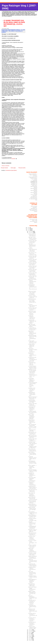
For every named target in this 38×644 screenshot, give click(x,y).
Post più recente (4, 168)
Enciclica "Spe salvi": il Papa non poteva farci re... (33, 405)
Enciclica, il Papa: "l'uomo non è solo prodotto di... (33, 297)
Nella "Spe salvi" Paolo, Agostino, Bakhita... (32, 325)
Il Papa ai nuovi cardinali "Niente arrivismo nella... (32, 628)
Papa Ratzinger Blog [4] (34, 189)
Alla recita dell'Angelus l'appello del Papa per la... (32, 597)
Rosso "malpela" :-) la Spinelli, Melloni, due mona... (32, 467)
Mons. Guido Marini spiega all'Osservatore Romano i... (32, 589)
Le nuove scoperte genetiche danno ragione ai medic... (33, 367)
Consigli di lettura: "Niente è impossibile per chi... (32, 569)
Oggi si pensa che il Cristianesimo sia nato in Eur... (32, 437)
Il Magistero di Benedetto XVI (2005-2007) (34, 184)
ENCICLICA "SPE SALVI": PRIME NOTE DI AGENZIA (32, 313)
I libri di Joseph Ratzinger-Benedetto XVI (34, 207)
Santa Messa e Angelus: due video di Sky (32, 585)
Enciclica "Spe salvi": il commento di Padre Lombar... (33, 270)
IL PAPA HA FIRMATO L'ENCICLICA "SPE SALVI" (32, 317)
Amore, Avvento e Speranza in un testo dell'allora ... (32, 235)
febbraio (30, 640)
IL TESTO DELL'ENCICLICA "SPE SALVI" (33, 306)
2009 (29, 228)
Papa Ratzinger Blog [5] (34, 187)
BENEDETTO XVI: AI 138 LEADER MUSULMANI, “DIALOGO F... (32, 371)
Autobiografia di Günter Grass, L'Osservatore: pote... (32, 394)
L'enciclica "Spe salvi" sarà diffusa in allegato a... (32, 443)
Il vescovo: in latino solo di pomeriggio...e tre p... (32, 542)
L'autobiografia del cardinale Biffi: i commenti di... (32, 527)
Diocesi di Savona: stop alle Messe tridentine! (32, 502)
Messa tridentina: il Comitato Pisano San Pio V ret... (32, 516)
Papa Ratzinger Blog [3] (34, 191)
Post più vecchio (22, 168)
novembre (31, 233)
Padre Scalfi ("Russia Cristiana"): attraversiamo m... (33, 550)
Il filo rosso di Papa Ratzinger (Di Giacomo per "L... (32, 534)
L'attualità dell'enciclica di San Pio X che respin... (32, 523)
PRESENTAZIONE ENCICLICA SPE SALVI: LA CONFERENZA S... (32, 338)
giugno (30, 635)
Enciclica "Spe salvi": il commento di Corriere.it (33, 309)
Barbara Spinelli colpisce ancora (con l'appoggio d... (32, 509)
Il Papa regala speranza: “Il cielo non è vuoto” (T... (32, 342)
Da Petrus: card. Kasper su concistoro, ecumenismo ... (32, 538)
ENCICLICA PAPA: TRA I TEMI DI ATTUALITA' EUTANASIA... (32, 293)
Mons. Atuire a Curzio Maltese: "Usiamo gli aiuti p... (32, 454)
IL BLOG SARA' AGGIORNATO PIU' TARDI (32, 401)
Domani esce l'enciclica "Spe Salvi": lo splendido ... (32, 363)
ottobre (30, 630)
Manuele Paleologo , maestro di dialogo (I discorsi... (33, 471)
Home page (13, 168)
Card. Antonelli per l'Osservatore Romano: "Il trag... (33, 426)
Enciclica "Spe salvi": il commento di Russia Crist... (33, 242)
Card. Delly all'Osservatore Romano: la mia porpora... (32, 573)
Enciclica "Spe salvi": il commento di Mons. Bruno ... (33, 264)
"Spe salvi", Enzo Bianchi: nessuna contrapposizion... (32, 238)
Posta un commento (6, 166)
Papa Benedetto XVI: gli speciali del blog (33, 199)
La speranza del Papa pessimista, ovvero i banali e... (33, 565)
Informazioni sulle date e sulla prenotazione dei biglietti (33, 221)
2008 (29, 229)
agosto (30, 632)
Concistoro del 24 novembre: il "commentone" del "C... (33, 615)
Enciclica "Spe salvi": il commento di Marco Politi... (33, 267)
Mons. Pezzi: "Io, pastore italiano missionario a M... (32, 450)
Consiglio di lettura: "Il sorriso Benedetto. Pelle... (33, 520)
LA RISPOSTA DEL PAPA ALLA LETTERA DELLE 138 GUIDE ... (33, 359)
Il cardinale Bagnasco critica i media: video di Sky (32, 458)
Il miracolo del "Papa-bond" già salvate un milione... (32, 322)
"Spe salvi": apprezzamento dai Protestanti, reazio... (32, 246)
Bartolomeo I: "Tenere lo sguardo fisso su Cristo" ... (32, 355)
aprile (30, 638)
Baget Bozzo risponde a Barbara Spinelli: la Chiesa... (32, 333)
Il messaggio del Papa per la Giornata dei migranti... (32, 408)
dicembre (31, 231)
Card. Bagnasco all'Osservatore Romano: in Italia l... (32, 463)
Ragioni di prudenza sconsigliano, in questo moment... (32, 557)
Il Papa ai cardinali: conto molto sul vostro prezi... (32, 546)
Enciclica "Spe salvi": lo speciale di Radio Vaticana (33, 274)
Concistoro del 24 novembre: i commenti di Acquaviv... (32, 619)
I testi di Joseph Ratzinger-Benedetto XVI (34, 196)
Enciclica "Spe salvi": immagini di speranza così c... (33, 440)
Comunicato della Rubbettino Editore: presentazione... (32, 479)
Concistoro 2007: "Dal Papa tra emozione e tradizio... (32, 390)
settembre (31, 631)
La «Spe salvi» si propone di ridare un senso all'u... (32, 329)
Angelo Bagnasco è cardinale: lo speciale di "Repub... (32, 581)
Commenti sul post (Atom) (11, 170)
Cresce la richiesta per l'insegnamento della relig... (32, 429)
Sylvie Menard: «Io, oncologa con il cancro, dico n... (32, 433)
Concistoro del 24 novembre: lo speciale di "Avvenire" (32, 602)
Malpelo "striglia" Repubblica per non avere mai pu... (32, 593)
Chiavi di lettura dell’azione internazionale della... (32, 422)
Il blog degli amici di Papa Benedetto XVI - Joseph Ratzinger (33, 179)
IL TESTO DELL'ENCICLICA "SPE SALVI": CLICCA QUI (33, 250)
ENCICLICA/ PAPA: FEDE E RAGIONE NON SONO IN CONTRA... (32, 282)
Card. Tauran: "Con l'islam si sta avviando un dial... (33, 254)
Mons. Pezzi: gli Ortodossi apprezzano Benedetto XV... (32, 495)
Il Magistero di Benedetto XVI (34, 182)
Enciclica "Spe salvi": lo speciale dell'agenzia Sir (33, 277)
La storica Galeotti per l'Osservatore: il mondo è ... (32, 412)
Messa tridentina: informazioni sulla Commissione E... (32, 505)
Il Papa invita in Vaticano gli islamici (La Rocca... (32, 346)
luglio (30, 634)
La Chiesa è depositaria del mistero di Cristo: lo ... (32, 606)
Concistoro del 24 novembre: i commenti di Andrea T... (32, 624)
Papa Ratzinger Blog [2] (34, 193)
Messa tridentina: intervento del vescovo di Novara (33, 498)
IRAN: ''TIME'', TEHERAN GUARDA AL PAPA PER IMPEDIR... (31, 417)
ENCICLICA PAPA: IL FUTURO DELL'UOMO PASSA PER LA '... (32, 301)
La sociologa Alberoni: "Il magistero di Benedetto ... (31, 380)
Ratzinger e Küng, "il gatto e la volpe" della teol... (33, 531)
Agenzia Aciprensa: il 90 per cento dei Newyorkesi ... (33, 398)
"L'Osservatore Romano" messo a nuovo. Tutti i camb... (33, 375)
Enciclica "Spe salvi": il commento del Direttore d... (33, 257)
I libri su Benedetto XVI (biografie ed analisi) (33, 210)
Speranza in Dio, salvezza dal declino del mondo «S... (33, 611)
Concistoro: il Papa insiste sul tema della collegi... (32, 554)
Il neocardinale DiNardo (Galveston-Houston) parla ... (32, 483)
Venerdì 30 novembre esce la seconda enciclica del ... (33, 561)
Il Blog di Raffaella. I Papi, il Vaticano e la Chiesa (33, 175)
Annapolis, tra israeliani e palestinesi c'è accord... (32, 475)
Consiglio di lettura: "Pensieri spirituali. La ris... (33, 577)
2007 (29, 230)
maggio (30, 636)
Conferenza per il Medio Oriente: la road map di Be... (32, 487)
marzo (30, 639)
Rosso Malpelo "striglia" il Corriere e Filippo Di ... (33, 513)
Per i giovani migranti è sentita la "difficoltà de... (32, 447)
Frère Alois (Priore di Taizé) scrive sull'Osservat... (33, 491)
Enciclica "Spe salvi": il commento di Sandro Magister (33, 260)
